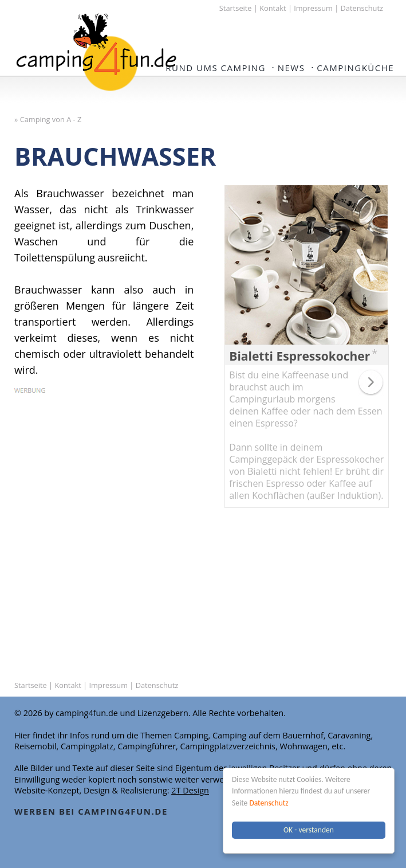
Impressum (313, 8)
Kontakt (273, 8)
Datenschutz (269, 803)
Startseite (236, 8)
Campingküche (355, 68)
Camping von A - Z (51, 119)
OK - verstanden (309, 830)
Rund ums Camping (216, 68)
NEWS (291, 68)
